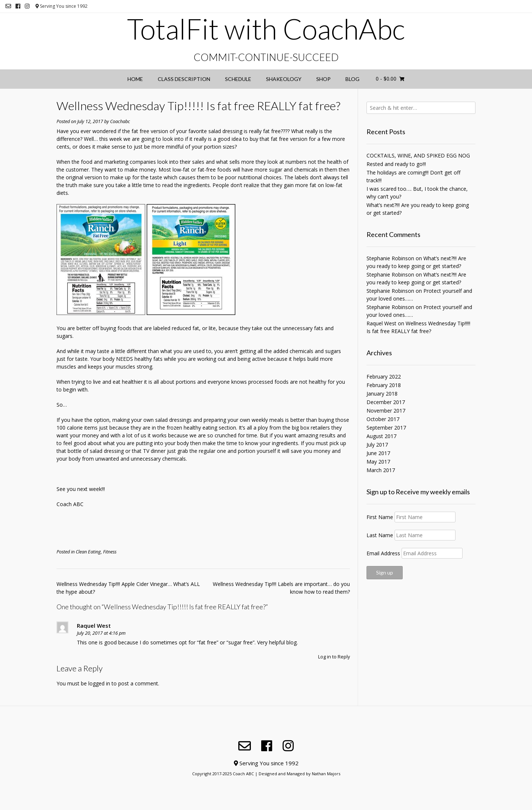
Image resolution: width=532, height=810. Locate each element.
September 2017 (386, 428)
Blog (352, 79)
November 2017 (386, 411)
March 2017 (381, 470)
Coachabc (120, 121)
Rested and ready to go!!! (396, 164)
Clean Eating (88, 552)
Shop (323, 79)
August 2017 (381, 436)
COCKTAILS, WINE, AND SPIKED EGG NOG (418, 155)
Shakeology (284, 79)
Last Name (380, 535)
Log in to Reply (334, 657)
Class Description (184, 79)
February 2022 (384, 377)
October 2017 (383, 419)
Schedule (238, 79)
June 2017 (378, 453)
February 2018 (384, 385)
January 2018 (382, 394)
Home (135, 79)
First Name (380, 517)
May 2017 (378, 462)
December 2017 (386, 402)
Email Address (383, 553)
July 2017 (377, 445)
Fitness (110, 552)
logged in (99, 683)
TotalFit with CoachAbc (266, 29)
